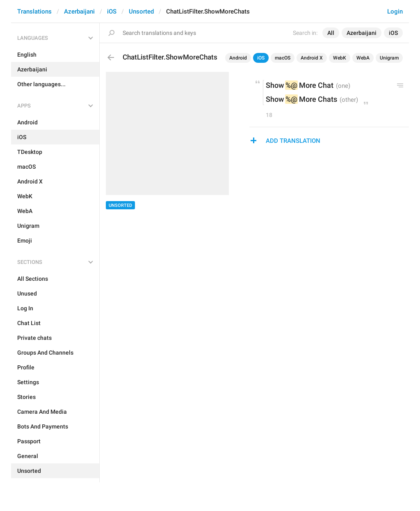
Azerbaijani (79, 11)
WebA (363, 58)
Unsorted (141, 11)
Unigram (389, 58)
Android (238, 58)
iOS (112, 11)
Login (395, 11)
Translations (34, 11)
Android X (312, 58)
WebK (340, 58)
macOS (283, 58)
